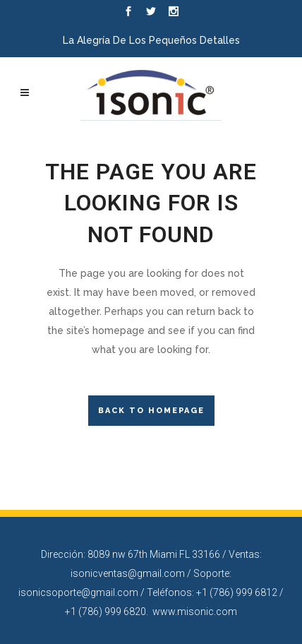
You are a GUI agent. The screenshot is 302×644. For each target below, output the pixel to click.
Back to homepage (151, 411)
